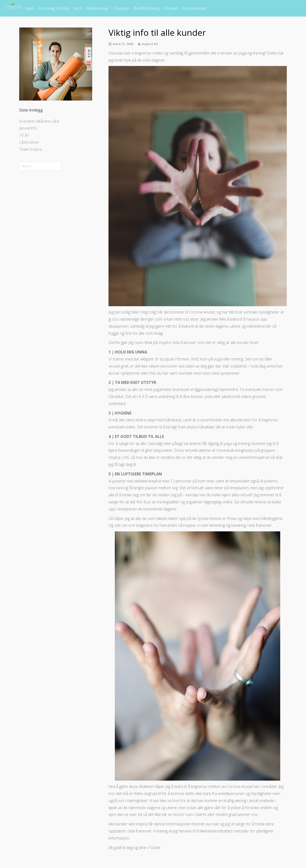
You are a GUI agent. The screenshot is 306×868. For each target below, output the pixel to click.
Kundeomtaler (195, 8)
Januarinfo (28, 128)
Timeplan (121, 8)
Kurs (77, 8)
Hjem (29, 8)
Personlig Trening (54, 8)
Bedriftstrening (147, 8)
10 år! (24, 135)
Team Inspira (31, 149)
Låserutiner (29, 142)
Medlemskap (97, 8)
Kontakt (171, 8)
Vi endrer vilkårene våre (39, 121)
